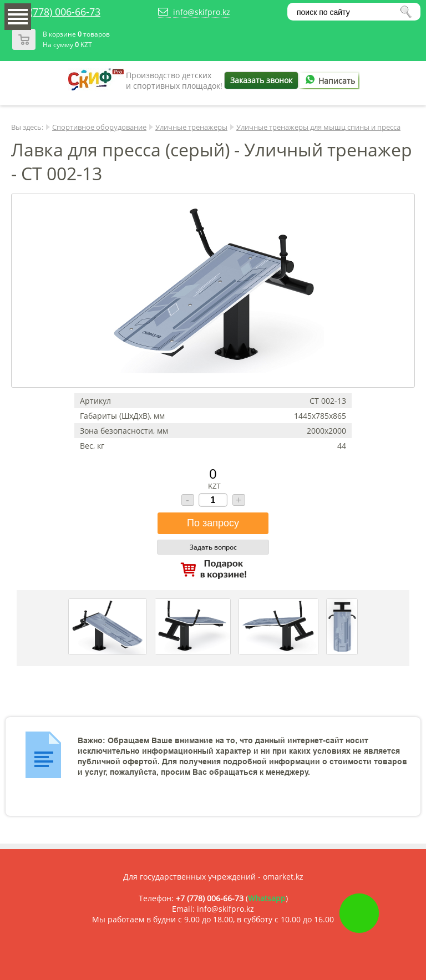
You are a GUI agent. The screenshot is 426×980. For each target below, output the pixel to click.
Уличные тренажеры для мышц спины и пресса (318, 127)
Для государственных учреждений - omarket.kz (213, 877)
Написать (328, 81)
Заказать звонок (261, 80)
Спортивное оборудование (99, 127)
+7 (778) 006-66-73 (58, 12)
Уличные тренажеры (191, 127)
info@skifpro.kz (202, 12)
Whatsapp (267, 898)
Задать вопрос (213, 547)
